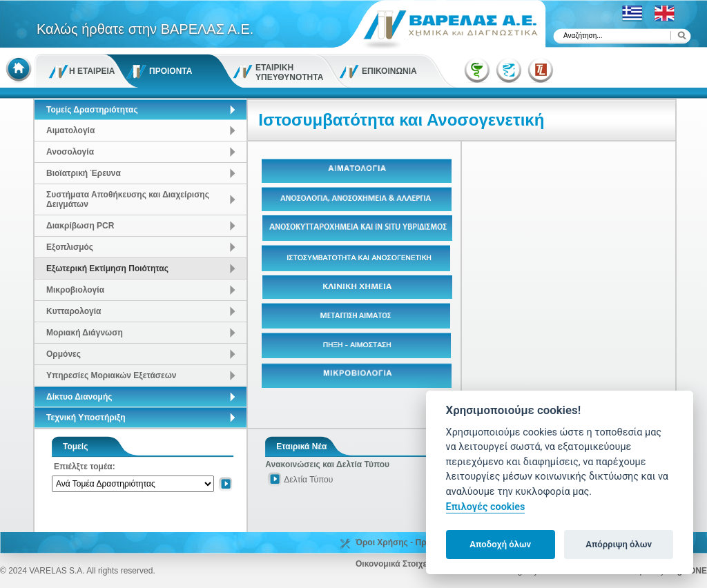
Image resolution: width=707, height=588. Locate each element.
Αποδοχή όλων (500, 544)
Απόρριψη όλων (619, 544)
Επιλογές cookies (486, 507)
